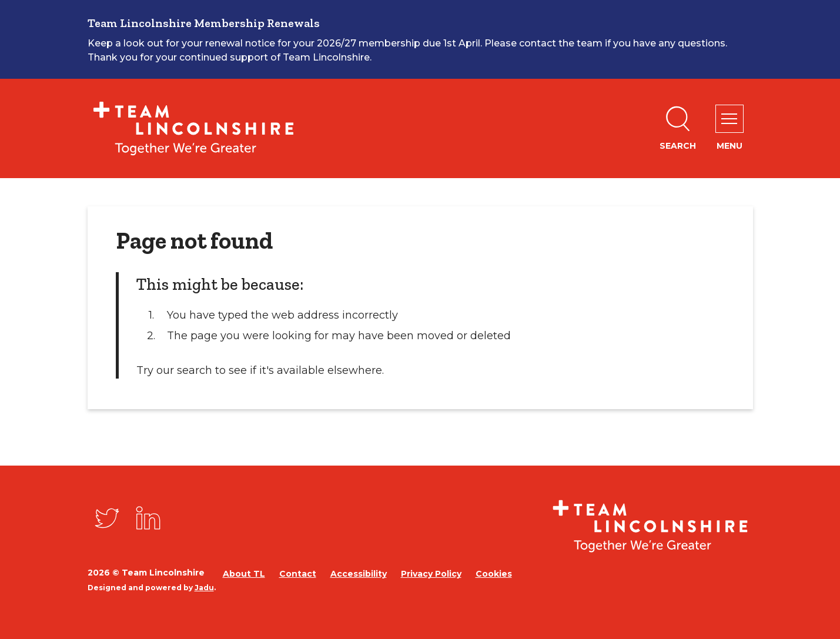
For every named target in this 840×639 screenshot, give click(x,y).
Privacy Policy (431, 574)
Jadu (204, 588)
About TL (244, 574)
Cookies (494, 574)
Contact (298, 574)
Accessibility (359, 574)
